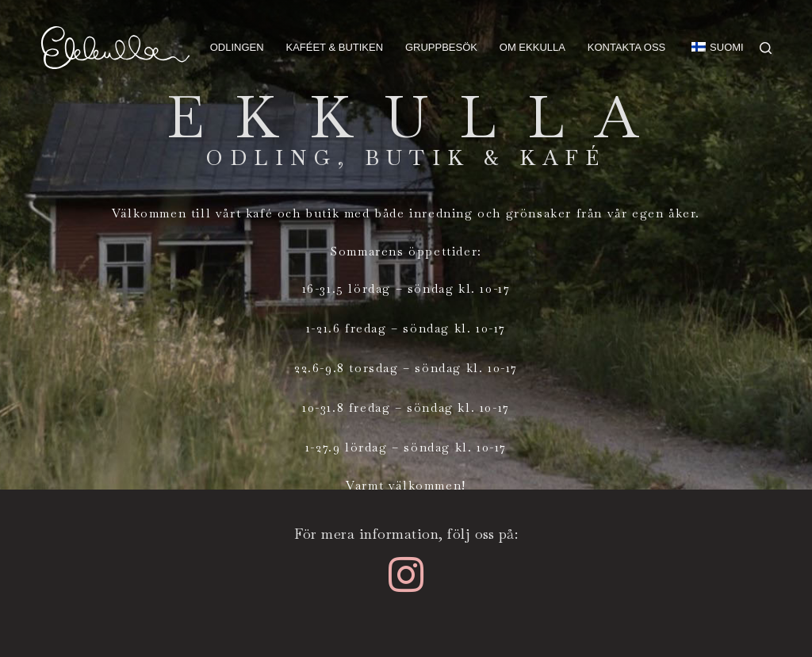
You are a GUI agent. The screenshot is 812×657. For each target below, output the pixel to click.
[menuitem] (710, 48)
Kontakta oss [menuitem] (626, 47)
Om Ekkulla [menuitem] (532, 47)
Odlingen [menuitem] (237, 47)
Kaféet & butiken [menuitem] (334, 47)
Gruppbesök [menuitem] (441, 47)
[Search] (766, 48)
